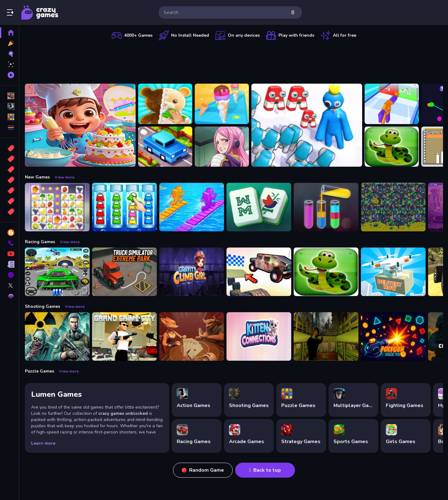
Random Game (203, 470)
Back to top (265, 470)
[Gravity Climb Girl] (192, 272)
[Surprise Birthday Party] (80, 125)
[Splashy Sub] (393, 207)
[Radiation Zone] (57, 336)
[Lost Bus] (326, 336)
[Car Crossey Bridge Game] (165, 147)
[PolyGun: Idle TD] (393, 336)
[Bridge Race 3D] (192, 207)
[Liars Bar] (192, 336)
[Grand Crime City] (124, 336)
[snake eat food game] (392, 147)
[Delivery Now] (393, 272)
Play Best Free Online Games (40, 12)
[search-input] (225, 12)
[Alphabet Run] (307, 125)
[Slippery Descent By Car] (259, 272)
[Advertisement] (234, 61)
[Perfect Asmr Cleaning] (165, 104)
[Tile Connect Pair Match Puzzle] (57, 207)
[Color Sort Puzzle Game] (326, 207)
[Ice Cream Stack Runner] (222, 104)
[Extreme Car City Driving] (57, 272)
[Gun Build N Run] (392, 104)
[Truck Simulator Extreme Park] (124, 272)
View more (65, 177)
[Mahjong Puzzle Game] (259, 207)
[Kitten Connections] (259, 336)
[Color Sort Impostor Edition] (124, 207)
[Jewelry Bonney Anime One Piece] (222, 147)
